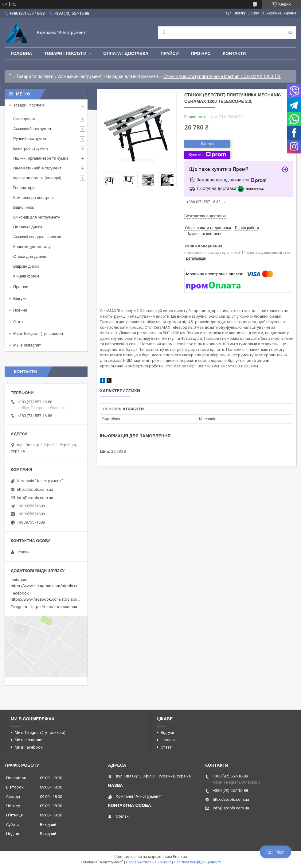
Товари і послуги (65, 53)
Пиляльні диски (28, 227)
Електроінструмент (31, 148)
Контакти (235, 53)
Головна (21, 53)
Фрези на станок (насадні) (37, 178)
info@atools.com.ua (35, 498)
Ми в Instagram (29, 740)
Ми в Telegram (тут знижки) (38, 333)
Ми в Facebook (29, 747)
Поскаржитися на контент (149, 862)
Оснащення (24, 119)
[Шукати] (290, 33)
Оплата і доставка (126, 53)
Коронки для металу (32, 247)
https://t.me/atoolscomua (54, 607)
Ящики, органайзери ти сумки (41, 158)
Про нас (201, 53)
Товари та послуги (35, 76)
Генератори (24, 188)
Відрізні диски (26, 266)
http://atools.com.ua (35, 489)
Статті (19, 322)
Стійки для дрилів (30, 256)
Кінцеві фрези (26, 276)
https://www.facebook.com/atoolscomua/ (49, 599)
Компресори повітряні (33, 198)
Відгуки (20, 298)
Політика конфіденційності (197, 862)
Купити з (207, 155)
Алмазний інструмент (80, 76)
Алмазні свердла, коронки (37, 237)
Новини (20, 310)
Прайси (170, 53)
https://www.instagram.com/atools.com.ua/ (50, 586)
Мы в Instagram (27, 345)
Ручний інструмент (31, 139)
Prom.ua (180, 857)
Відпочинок (23, 207)
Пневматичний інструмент (37, 168)
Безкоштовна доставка (205, 216)
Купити (207, 143)
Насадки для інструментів (133, 76)
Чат (276, 852)
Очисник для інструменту (37, 217)
